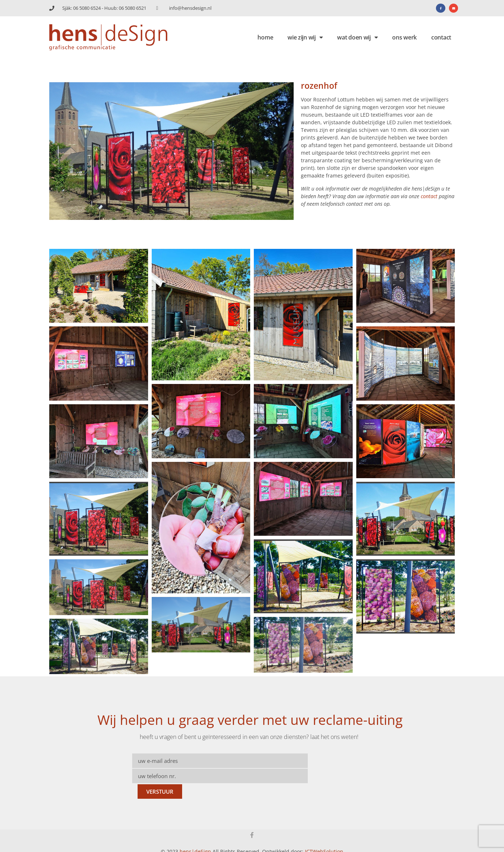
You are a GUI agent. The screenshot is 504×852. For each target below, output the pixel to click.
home (265, 37)
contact (441, 37)
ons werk (404, 37)
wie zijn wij (305, 37)
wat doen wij (357, 37)
